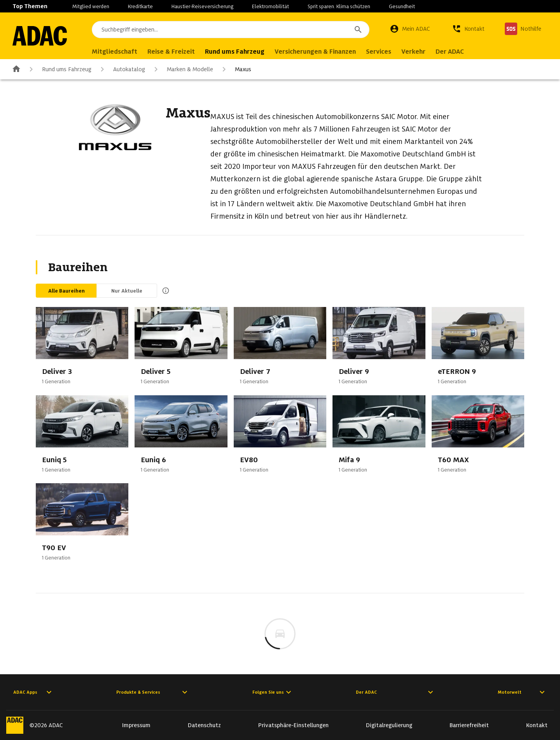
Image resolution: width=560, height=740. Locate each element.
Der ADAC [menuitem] (450, 52)
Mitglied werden (91, 6)
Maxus (235, 69)
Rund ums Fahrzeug (59, 69)
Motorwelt (522, 692)
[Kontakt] (468, 29)
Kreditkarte (140, 6)
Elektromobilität (270, 6)
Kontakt (537, 725)
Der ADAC (395, 692)
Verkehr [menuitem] (413, 52)
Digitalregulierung (389, 725)
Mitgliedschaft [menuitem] (115, 52)
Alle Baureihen (66, 291)
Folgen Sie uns (273, 692)
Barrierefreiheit (469, 725)
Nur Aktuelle (127, 291)
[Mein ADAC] (410, 29)
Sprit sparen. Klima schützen (339, 6)
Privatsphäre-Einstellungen (293, 725)
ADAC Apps (33, 692)
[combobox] (231, 30)
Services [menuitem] (379, 52)
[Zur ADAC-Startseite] (40, 36)
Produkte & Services (153, 692)
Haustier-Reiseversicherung (202, 6)
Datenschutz (204, 725)
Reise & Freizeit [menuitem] (171, 52)
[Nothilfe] (523, 29)
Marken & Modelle (182, 69)
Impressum (136, 725)
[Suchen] (358, 30)
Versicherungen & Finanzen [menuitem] (315, 52)
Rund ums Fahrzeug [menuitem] (235, 52)
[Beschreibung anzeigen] (164, 291)
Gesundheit (402, 6)
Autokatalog (121, 69)
